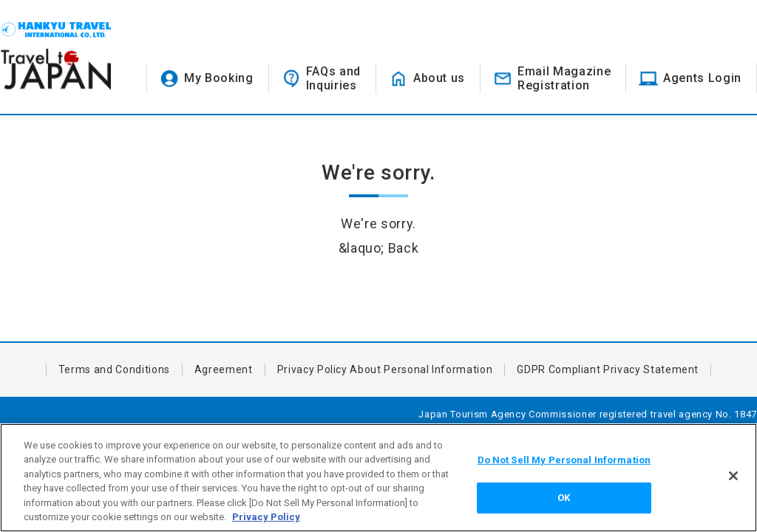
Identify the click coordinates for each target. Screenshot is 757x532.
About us (439, 78)
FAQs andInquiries (333, 78)
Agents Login (702, 78)
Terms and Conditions (114, 369)
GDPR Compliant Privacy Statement (608, 369)
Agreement (224, 369)
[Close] (733, 476)
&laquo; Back (379, 248)
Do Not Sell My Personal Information (564, 460)
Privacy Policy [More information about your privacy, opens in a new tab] (266, 517)
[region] (378, 478)
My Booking (219, 78)
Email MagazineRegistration (564, 78)
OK (564, 498)
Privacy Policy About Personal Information (385, 369)
